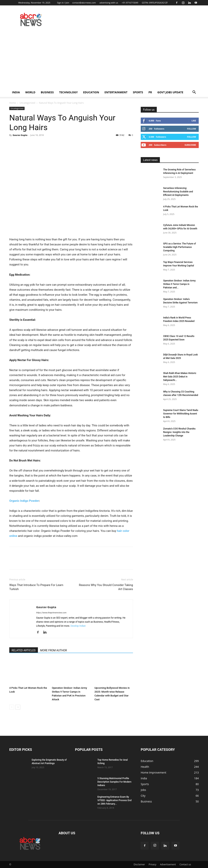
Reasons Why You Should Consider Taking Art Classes (106, 587)
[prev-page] (12, 707)
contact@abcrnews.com (84, 3)
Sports (138, 92)
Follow (191, 129)
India (16, 92)
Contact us (185, 864)
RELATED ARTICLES (24, 650)
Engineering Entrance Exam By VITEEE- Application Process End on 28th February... (114, 800)
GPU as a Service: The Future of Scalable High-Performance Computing (179, 247)
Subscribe (190, 145)
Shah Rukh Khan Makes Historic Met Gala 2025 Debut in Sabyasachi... (180, 377)
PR (150, 92)
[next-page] (18, 707)
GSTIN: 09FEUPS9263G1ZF (155, 3)
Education (91, 92)
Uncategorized (27, 103)
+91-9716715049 (130, 3)
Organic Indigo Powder (24, 501)
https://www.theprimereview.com (51, 613)
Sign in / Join (63, 3)
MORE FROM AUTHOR (54, 650)
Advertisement (168, 864)
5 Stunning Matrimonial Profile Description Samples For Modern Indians (114, 782)
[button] (194, 93)
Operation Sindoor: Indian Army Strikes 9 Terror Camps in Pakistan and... (179, 284)
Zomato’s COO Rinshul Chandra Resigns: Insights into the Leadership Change (179, 432)
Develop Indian (78, 626)
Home (13, 103)
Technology (68, 92)
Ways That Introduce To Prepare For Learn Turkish (36, 587)
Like (194, 121)
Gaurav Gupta (20, 135)
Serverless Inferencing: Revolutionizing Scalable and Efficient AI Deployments (178, 192)
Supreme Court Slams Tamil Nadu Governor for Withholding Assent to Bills (181, 414)
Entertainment (116, 92)
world (30, 92)
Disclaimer (139, 864)
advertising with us (109, 3)
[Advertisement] (104, 59)
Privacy (153, 864)
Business (47, 92)
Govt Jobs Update (170, 92)
